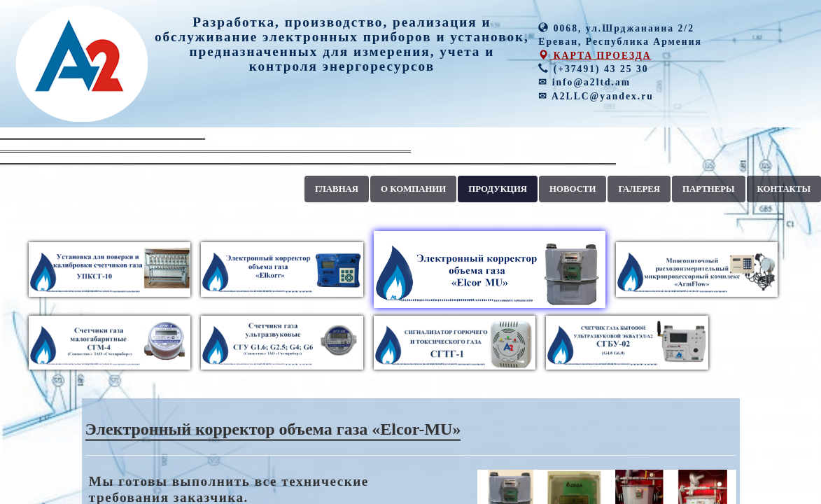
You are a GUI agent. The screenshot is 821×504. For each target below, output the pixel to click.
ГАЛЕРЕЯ (639, 189)
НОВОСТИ (573, 189)
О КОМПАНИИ (413, 189)
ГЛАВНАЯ (337, 189)
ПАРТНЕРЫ (709, 189)
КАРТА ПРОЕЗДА (595, 56)
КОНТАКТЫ (784, 189)
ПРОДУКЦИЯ (498, 189)
